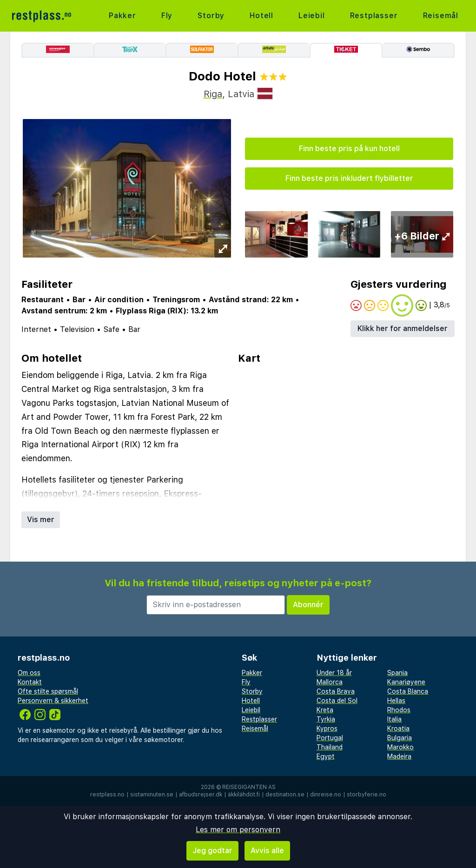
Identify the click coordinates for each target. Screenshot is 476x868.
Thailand (330, 747)
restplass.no (107, 795)
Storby (211, 16)
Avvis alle (267, 851)
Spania (397, 673)
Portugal (330, 738)
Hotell (261, 16)
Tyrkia (326, 719)
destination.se (285, 795)
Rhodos (399, 710)
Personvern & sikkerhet (53, 701)
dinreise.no (326, 795)
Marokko (400, 747)
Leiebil (312, 16)
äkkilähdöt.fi (244, 795)
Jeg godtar (212, 851)
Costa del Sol (337, 701)
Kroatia (398, 729)
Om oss (29, 673)
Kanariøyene (406, 682)
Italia (394, 719)
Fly (167, 16)
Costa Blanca (408, 691)
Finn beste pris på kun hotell (349, 149)
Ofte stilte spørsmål (48, 691)
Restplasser (374, 16)
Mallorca (330, 682)
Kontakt (30, 682)
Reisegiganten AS (249, 787)
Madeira (399, 756)
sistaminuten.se (152, 795)
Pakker (122, 16)
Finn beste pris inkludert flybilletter (349, 178)
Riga (213, 94)
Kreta (325, 710)
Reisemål (441, 16)
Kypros (327, 729)
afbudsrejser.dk (201, 795)
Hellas (396, 701)
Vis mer (41, 520)
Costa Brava (336, 691)
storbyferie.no (367, 795)
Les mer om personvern (238, 830)
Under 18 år (334, 673)
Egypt (326, 756)
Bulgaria (400, 738)
